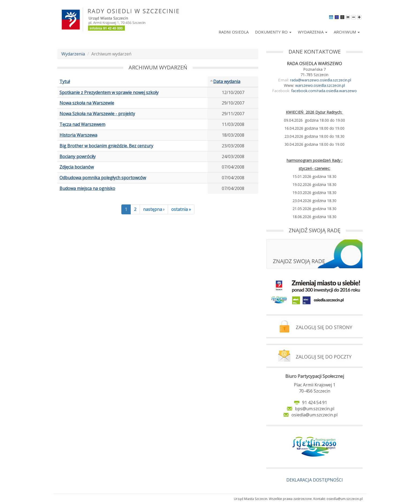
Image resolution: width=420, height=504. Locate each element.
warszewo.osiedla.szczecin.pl (320, 85)
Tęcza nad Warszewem (82, 124)
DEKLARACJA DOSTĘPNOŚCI (315, 480)
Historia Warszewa (78, 135)
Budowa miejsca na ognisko (87, 188)
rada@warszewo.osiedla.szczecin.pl (321, 80)
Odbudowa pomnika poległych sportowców (103, 178)
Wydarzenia (313, 32)
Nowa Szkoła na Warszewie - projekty (97, 114)
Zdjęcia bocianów (77, 167)
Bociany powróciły (78, 156)
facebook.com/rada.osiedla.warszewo (324, 91)
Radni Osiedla (234, 32)
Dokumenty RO (273, 32)
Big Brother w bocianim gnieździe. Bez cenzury (106, 146)
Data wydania (225, 81)
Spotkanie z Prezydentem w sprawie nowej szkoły (109, 92)
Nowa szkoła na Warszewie (87, 103)
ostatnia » (181, 209)
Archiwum (347, 32)
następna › (154, 209)
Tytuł (65, 81)
